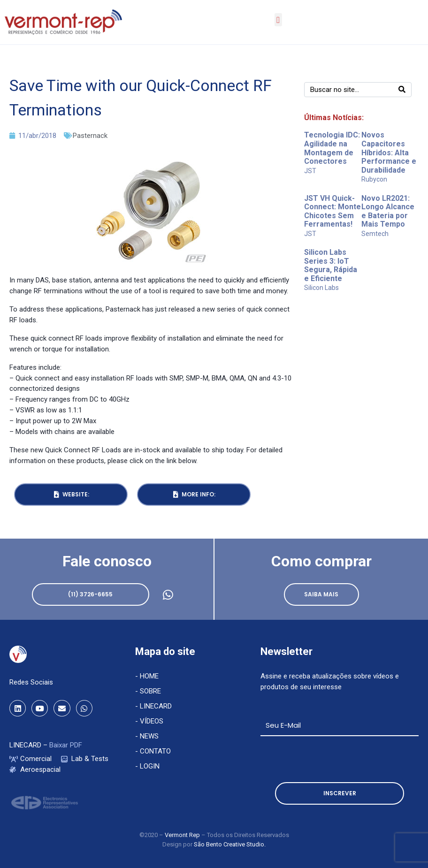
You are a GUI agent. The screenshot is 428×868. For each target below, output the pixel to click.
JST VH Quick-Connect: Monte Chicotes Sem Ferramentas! (332, 211)
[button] (278, 20)
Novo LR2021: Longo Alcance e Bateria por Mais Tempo (388, 211)
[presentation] (332, 759)
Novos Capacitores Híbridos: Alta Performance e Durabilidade (389, 152)
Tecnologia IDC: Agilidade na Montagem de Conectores (332, 148)
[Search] (402, 90)
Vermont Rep (183, 835)
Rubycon (374, 179)
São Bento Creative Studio (229, 844)
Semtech (375, 234)
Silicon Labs (321, 288)
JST (310, 171)
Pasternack (90, 136)
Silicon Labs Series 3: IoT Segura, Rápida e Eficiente (331, 265)
